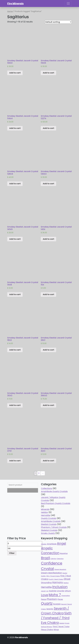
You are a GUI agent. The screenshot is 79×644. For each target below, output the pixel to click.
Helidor (44, 512)
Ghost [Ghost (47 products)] (67, 579)
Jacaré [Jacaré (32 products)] (43, 591)
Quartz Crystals (49, 518)
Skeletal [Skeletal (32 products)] (62, 623)
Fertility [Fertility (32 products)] (43, 576)
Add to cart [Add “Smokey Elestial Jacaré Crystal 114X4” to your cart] (15, 128)
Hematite (46, 515)
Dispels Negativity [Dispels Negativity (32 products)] (60, 569)
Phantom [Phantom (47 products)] (52, 599)
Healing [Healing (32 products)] (66, 583)
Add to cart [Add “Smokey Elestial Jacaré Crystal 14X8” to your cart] (15, 294)
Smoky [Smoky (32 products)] (67, 623)
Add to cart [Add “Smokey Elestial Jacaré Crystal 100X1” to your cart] (15, 73)
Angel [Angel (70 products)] (61, 543)
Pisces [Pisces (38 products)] (60, 599)
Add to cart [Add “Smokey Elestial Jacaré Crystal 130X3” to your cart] (48, 184)
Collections (47, 488)
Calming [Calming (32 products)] (53, 559)
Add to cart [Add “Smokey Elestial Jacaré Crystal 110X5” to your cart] (48, 73)
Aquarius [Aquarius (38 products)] (64, 553)
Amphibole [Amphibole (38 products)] (52, 544)
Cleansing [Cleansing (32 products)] (60, 559)
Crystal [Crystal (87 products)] (47, 569)
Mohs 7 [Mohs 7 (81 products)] (55, 595)
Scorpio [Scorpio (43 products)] (57, 604)
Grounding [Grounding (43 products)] (46, 583)
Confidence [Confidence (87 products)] (52, 563)
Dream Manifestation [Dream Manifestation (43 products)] (51, 573)
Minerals (45, 509)
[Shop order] (58, 22)
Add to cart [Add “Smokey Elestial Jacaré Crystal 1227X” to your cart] (48, 128)
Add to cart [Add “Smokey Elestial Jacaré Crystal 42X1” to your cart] (48, 461)
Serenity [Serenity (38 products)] (50, 609)
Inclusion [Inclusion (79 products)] (60, 587)
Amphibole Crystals (51, 521)
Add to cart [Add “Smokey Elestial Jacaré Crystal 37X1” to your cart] (15, 461)
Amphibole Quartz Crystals (54, 491)
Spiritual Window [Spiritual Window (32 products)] (47, 627)
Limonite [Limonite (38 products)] (60, 591)
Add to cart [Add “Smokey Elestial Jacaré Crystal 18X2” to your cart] (15, 350)
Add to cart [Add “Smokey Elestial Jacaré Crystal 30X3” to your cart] (15, 405)
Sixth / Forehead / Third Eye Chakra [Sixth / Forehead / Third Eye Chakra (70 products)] (56, 618)
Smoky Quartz (48, 533)
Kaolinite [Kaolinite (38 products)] (53, 591)
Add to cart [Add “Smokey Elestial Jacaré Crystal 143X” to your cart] (48, 239)
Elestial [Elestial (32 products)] (65, 573)
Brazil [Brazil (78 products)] (45, 558)
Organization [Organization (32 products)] (66, 596)
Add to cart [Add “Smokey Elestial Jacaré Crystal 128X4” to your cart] (15, 184)
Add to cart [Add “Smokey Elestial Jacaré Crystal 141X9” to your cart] (15, 239)
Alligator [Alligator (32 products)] (44, 544)
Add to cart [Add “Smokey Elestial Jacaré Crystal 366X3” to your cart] (48, 405)
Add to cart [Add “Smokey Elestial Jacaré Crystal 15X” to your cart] (48, 294)
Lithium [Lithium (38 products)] (68, 591)
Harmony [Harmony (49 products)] (57, 582)
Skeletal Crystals (49, 530)
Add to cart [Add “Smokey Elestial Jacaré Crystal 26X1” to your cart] (48, 350)
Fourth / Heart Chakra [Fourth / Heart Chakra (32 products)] (56, 579)
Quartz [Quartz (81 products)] (47, 603)
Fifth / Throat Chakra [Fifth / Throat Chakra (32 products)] (53, 576)
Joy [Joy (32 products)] (47, 591)
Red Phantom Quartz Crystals (56, 503)
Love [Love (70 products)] (45, 595)
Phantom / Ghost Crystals (54, 527)
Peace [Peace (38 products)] (44, 599)
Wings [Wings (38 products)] (56, 630)
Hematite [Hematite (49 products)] (46, 587)
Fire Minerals (15, 3)
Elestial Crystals (49, 524)
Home (10, 11)
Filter (12, 553)
